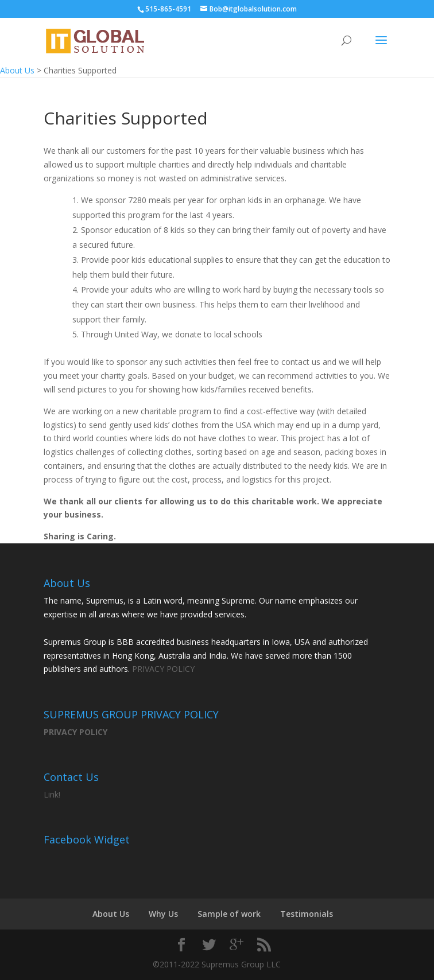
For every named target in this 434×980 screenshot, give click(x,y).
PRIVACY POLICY (163, 669)
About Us (111, 914)
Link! (52, 794)
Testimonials (307, 914)
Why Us (163, 914)
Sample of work (229, 914)
